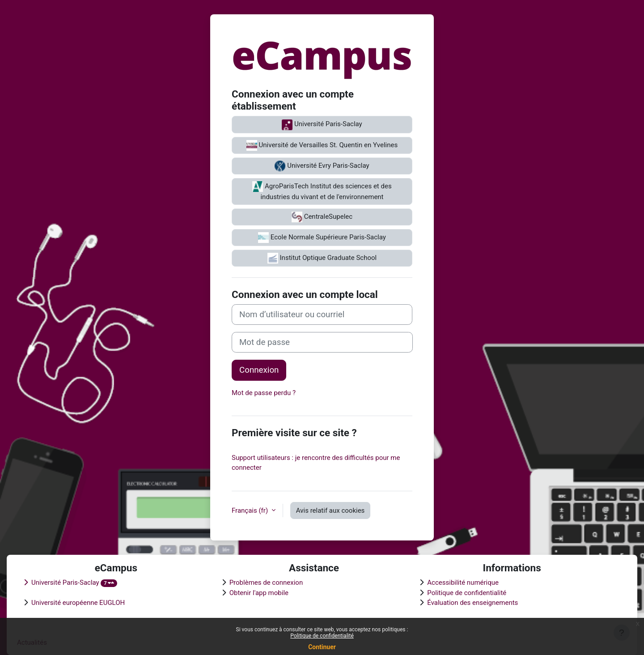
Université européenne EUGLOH (78, 603)
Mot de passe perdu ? (264, 393)
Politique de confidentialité (322, 636)
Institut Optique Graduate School (322, 258)
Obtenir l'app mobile (259, 593)
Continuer (322, 647)
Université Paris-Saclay (322, 125)
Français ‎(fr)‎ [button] (251, 510)
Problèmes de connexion (266, 583)
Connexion (259, 370)
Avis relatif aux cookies (330, 510)
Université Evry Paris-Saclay (322, 166)
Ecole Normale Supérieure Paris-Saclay (322, 238)
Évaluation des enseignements (472, 603)
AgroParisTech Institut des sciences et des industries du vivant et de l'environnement (322, 191)
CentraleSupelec (322, 217)
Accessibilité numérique (463, 583)
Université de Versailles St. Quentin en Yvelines (322, 145)
